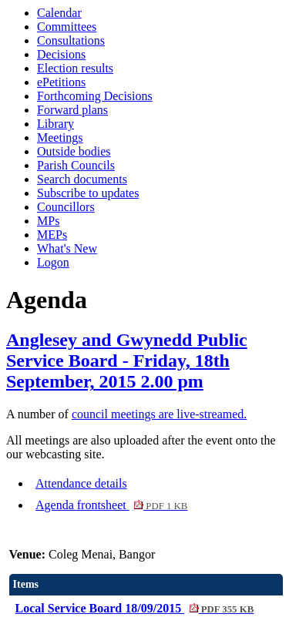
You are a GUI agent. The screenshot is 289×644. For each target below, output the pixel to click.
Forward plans (72, 110)
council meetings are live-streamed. (159, 414)
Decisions (61, 54)
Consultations (71, 40)
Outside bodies (74, 151)
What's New (67, 248)
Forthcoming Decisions (95, 96)
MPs (48, 221)
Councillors (66, 207)
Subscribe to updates (88, 193)
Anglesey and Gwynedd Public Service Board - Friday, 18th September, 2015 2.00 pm (127, 361)
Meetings (60, 138)
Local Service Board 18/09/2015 (135, 608)
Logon (53, 262)
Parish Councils (76, 165)
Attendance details (81, 483)
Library (55, 124)
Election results (75, 68)
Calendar (59, 13)
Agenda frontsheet (111, 505)
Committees (67, 27)
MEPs (52, 235)
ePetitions (61, 82)
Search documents (82, 179)
